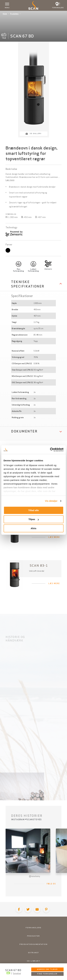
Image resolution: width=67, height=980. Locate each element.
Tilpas (34, 519)
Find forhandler (47, 974)
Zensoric (48, 269)
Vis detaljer (51, 501)
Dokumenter (24, 431)
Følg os (51, 884)
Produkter (14, 14)
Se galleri (36, 133)
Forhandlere (34, 928)
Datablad (17, 973)
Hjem (5, 14)
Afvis (33, 528)
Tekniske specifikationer (28, 284)
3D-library (33, 961)
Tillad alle (33, 510)
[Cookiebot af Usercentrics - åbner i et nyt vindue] (50, 450)
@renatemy (35, 876)
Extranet (34, 953)
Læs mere (10, 180)
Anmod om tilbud (47, 969)
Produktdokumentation (33, 944)
